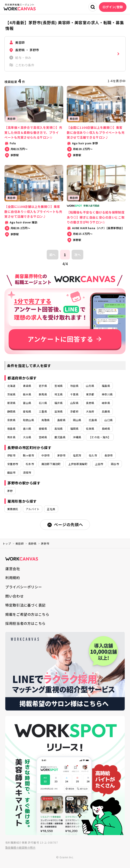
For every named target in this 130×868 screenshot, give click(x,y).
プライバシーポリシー (24, 587)
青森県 (27, 386)
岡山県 (77, 420)
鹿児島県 (60, 437)
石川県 (43, 403)
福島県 (106, 386)
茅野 (10, 491)
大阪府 (90, 411)
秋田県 (74, 386)
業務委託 (13, 509)
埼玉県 (58, 394)
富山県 (27, 403)
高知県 (58, 429)
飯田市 (11, 472)
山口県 (109, 420)
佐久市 (93, 455)
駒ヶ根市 (28, 455)
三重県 (43, 411)
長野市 (109, 455)
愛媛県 (43, 429)
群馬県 (43, 394)
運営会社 (13, 569)
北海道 (11, 386)
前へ (53, 255)
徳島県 (11, 429)
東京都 (90, 394)
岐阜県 (106, 403)
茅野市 (61, 455)
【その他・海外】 (100, 437)
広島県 (93, 420)
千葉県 (74, 394)
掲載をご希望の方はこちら (27, 614)
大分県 (27, 437)
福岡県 (74, 429)
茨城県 (11, 394)
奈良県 (11, 420)
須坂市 (27, 472)
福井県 (58, 403)
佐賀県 (90, 429)
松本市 (30, 464)
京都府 (74, 411)
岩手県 (43, 386)
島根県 (61, 420)
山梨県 (74, 403)
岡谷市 (115, 464)
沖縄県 (77, 437)
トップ (7, 543)
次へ (77, 255)
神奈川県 (107, 394)
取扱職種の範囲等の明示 (20, 847)
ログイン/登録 (113, 7)
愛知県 (27, 411)
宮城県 (58, 386)
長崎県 (106, 429)
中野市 (45, 455)
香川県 (27, 429)
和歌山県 (28, 420)
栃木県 (27, 394)
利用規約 (13, 578)
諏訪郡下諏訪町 (51, 464)
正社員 (51, 509)
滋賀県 (58, 411)
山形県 (90, 386)
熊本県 (11, 437)
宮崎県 (43, 437)
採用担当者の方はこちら (25, 623)
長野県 (90, 403)
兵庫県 (106, 411)
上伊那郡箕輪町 (78, 464)
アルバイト (33, 509)
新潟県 (11, 403)
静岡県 (11, 411)
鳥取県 (45, 420)
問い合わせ (14, 596)
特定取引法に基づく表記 (25, 605)
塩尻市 (77, 455)
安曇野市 (13, 464)
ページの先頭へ (65, 525)
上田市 (99, 464)
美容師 (19, 543)
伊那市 (11, 455)
